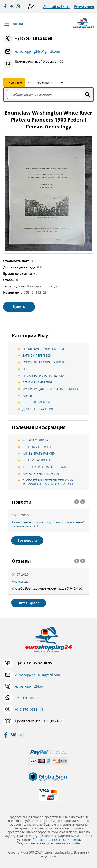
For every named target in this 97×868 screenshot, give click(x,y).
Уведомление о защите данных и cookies (49, 843)
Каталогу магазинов (43, 83)
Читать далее (29, 603)
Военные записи (36, 402)
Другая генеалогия (38, 409)
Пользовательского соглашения (57, 839)
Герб (26, 369)
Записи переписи (37, 355)
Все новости (27, 540)
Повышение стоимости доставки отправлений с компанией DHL (48, 524)
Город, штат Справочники (44, 362)
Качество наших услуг (41, 474)
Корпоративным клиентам (45, 467)
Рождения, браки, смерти (43, 349)
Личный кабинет (57, 6)
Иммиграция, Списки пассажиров (51, 389)
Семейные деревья (38, 382)
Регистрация (84, 6)
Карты (27, 395)
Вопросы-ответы (36, 460)
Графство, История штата (43, 376)
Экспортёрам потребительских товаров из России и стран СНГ (48, 482)
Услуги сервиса (35, 440)
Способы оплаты (37, 447)
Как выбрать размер (39, 453)
